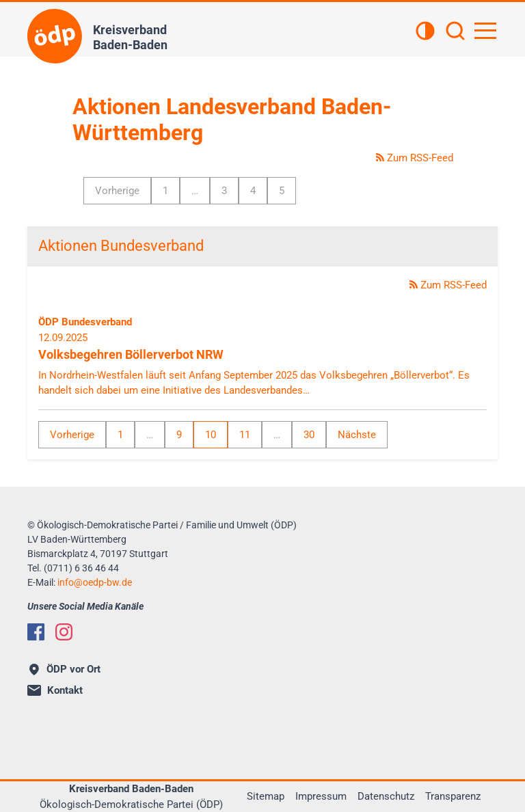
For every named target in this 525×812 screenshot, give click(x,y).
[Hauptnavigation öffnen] (485, 31)
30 (309, 435)
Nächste (357, 435)
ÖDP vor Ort (65, 669)
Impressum (321, 796)
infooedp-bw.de (95, 582)
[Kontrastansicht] (425, 32)
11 (245, 435)
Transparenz (453, 796)
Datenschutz (386, 796)
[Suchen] (455, 32)
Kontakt (55, 690)
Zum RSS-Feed (415, 158)
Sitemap (266, 796)
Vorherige (117, 191)
